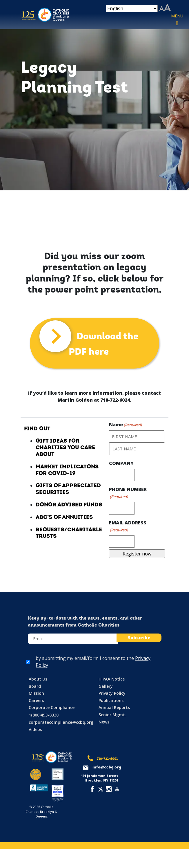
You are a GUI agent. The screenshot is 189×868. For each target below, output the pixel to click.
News (104, 722)
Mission (36, 693)
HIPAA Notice (112, 679)
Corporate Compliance (52, 707)
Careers (36, 700)
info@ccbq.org (107, 767)
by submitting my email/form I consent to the (93, 662)
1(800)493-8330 (44, 715)
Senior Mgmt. (112, 715)
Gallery (106, 686)
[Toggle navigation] (177, 20)
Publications (111, 700)
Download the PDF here (103, 344)
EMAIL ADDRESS (128, 526)
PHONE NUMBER (128, 493)
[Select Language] (132, 8)
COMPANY (121, 463)
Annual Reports (114, 707)
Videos (35, 729)
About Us (38, 679)
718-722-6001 (107, 759)
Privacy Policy (112, 693)
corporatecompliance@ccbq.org (61, 722)
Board (35, 686)
